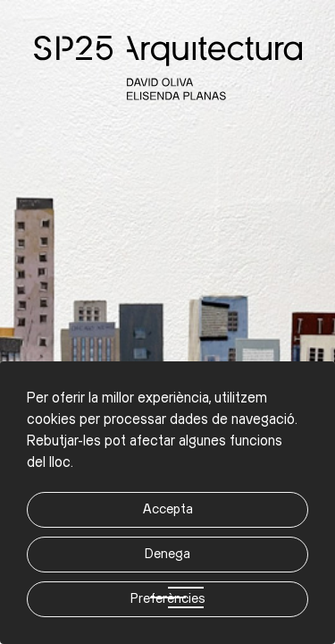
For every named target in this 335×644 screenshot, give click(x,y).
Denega (167, 554)
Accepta (168, 509)
